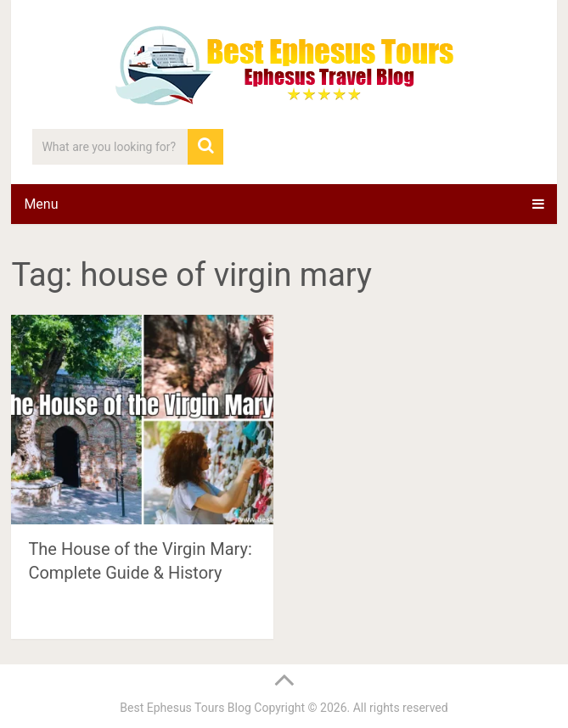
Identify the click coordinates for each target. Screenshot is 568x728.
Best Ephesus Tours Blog (186, 708)
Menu (41, 204)
